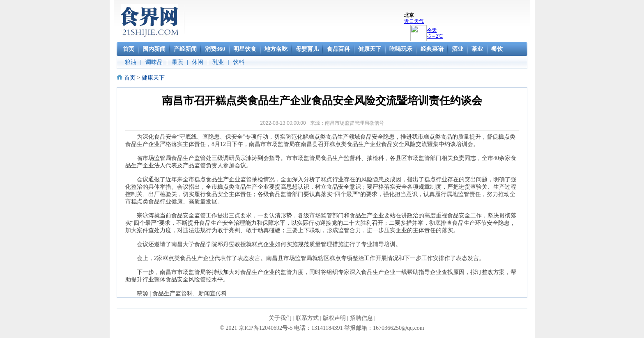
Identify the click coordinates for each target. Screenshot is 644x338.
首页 (130, 78)
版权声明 (334, 318)
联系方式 (307, 318)
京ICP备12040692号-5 (266, 328)
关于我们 (280, 318)
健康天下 (153, 78)
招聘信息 (361, 318)
